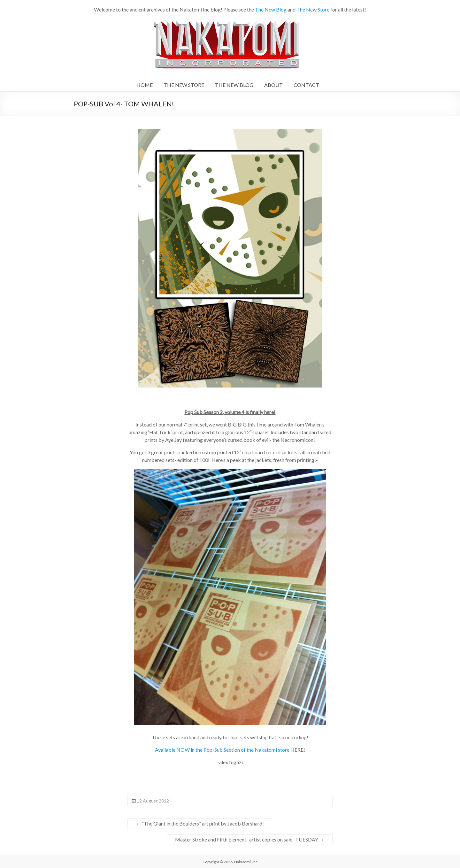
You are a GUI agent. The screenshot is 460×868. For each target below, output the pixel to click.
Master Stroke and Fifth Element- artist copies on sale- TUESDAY (250, 839)
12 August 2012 (153, 801)
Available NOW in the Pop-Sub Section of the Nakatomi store (222, 750)
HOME (145, 85)
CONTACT (306, 85)
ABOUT (273, 85)
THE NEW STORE (184, 85)
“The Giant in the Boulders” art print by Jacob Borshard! (200, 823)
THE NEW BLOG (234, 85)
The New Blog (271, 9)
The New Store (313, 9)
